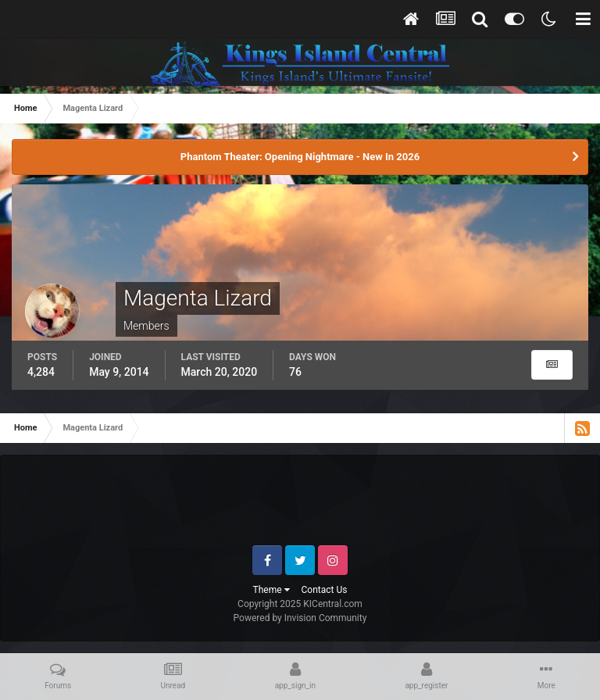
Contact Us (325, 590)
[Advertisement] (301, 506)
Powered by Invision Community (300, 618)
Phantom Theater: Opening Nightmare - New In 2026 (300, 157)
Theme (271, 590)
